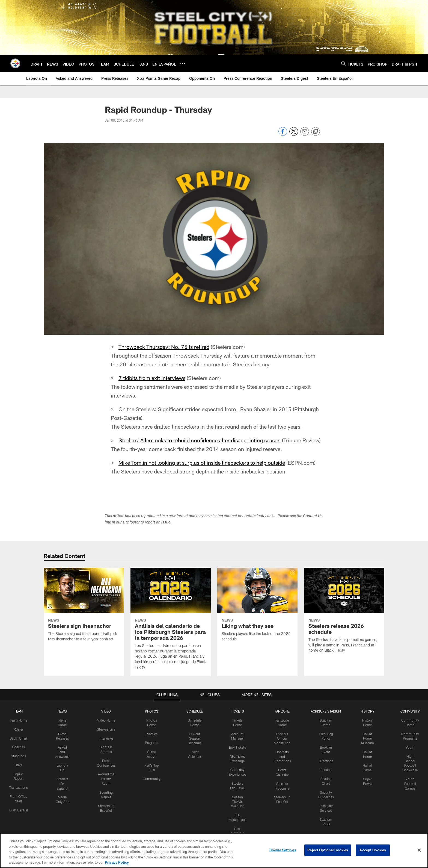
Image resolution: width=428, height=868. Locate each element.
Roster (18, 729)
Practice (152, 734)
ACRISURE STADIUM (326, 711)
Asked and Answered (62, 752)
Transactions (19, 787)
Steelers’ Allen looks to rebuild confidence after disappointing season (200, 440)
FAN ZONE (282, 711)
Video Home (106, 720)
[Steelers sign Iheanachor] (84, 608)
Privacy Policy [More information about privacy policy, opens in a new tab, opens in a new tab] (117, 862)
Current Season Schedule (195, 738)
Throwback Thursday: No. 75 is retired (164, 347)
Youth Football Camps (410, 784)
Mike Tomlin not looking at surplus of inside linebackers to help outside (202, 463)
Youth (410, 747)
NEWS (62, 711)
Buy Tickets (237, 747)
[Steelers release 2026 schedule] (344, 614)
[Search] (343, 64)
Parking (326, 770)
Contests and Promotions (282, 757)
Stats (19, 765)
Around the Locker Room (106, 779)
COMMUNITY (410, 711)
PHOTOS (152, 711)
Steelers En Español (62, 784)
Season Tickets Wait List (237, 802)
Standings (18, 756)
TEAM (18, 711)
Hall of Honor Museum (368, 738)
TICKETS (237, 711)
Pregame (151, 743)
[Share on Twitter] (294, 134)
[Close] (419, 850)
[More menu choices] (183, 64)
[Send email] (305, 134)
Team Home (19, 720)
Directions (326, 761)
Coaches (18, 747)
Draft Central (19, 810)
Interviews (106, 738)
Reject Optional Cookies (328, 850)
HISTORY (368, 711)
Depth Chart (18, 738)
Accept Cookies (373, 850)
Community (152, 779)
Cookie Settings (283, 850)
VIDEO (106, 711)
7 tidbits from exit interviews (152, 378)
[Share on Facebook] (283, 134)
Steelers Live (106, 729)
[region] (214, 851)
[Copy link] (316, 132)
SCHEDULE (195, 711)
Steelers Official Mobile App (282, 738)
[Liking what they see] (257, 608)
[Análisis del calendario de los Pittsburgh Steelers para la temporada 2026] (171, 622)
